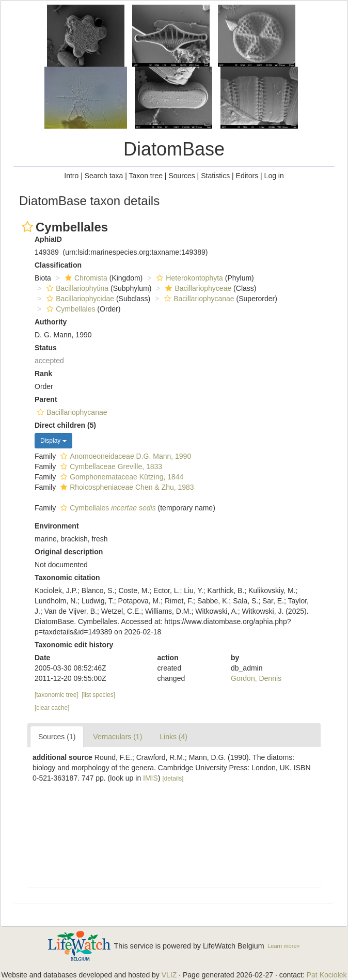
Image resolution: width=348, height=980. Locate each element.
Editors (247, 176)
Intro (71, 176)
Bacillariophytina (76, 288)
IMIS (151, 778)
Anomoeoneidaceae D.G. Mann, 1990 (124, 456)
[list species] (98, 695)
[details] (173, 779)
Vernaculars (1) (117, 737)
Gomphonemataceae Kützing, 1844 (121, 477)
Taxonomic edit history (74, 645)
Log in (274, 176)
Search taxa (104, 176)
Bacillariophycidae (79, 299)
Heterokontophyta (188, 278)
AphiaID (48, 239)
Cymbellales (69, 309)
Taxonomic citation (67, 578)
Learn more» (283, 946)
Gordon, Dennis (256, 678)
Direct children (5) (65, 425)
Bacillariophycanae (198, 299)
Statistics (215, 176)
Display (53, 441)
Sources (181, 176)
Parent (46, 399)
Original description (69, 552)
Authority (51, 322)
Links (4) (173, 737)
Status (46, 348)
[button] (27, 227)
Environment (57, 526)
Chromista (85, 278)
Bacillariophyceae (197, 288)
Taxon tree (146, 176)
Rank (43, 374)
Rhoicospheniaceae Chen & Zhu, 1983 (126, 487)
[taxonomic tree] (57, 695)
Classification (58, 265)
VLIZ (169, 975)
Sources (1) (57, 737)
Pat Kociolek (327, 975)
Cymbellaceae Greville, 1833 (110, 466)
